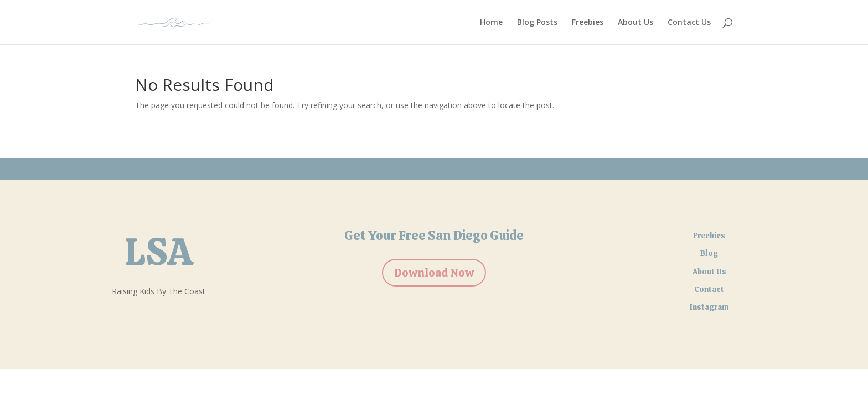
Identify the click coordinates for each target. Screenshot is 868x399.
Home (491, 23)
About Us (635, 23)
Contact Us (689, 23)
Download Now (434, 273)
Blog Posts (537, 23)
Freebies (588, 23)
